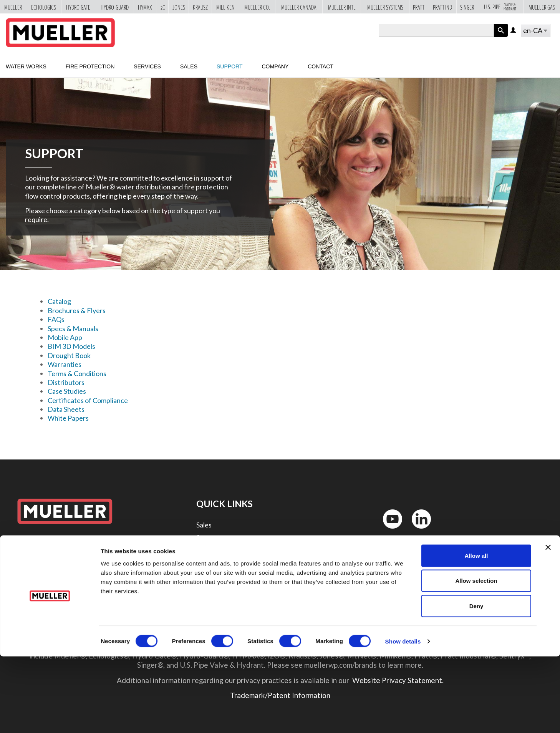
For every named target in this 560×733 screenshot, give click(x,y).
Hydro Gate (78, 7)
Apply (501, 37)
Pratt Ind (442, 7)
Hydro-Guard (115, 7)
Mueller (13, 7)
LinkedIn (418, 530)
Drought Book (69, 355)
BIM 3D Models (71, 346)
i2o (162, 7)
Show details (403, 718)
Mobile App (65, 337)
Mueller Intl (342, 7)
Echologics (44, 7)
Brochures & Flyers (77, 310)
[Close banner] (548, 624)
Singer (467, 7)
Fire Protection (90, 66)
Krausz (200, 7)
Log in (514, 31)
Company (275, 66)
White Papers (68, 418)
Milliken (225, 7)
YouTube (388, 530)
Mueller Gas (542, 7)
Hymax (145, 7)
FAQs (56, 319)
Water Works (26, 66)
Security (209, 589)
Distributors (66, 382)
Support (229, 66)
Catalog (59, 301)
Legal (205, 576)
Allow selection (476, 658)
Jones (179, 7)
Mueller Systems (385, 7)
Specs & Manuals (73, 328)
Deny (476, 682)
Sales (189, 66)
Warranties (65, 364)
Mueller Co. (257, 7)
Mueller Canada (299, 7)
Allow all (476, 632)
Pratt (419, 7)
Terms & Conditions (77, 373)
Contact (321, 66)
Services (147, 66)
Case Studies (67, 391)
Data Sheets (66, 409)
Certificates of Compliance (88, 400)
